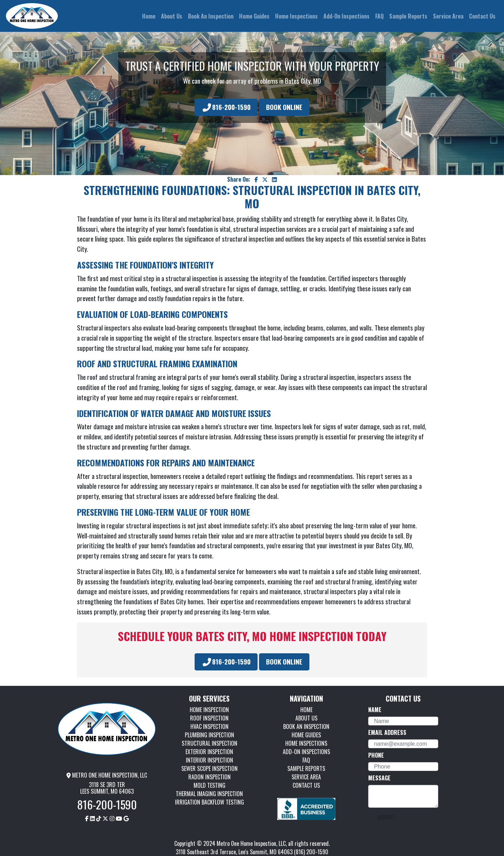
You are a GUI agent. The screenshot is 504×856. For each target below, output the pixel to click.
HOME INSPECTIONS (306, 743)
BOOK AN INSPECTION (306, 726)
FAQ (306, 760)
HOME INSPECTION (209, 710)
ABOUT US (306, 718)
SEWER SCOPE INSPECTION (209, 768)
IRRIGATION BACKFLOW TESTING (209, 802)
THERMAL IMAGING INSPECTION (209, 794)
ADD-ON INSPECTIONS (306, 752)
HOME (306, 710)
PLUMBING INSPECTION (209, 735)
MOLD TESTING (209, 785)
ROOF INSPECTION (209, 718)
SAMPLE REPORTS (306, 768)
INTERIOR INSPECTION (209, 760)
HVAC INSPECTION (209, 726)
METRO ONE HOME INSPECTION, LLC (107, 775)
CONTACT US (306, 785)
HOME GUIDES (306, 735)
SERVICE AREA (306, 777)
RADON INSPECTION (209, 777)
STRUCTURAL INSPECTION (209, 743)
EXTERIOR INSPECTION (209, 752)
